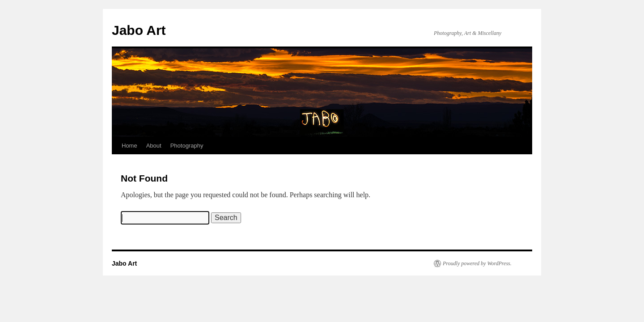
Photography (187, 146)
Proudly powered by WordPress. (477, 263)
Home (129, 146)
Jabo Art (139, 30)
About (154, 146)
